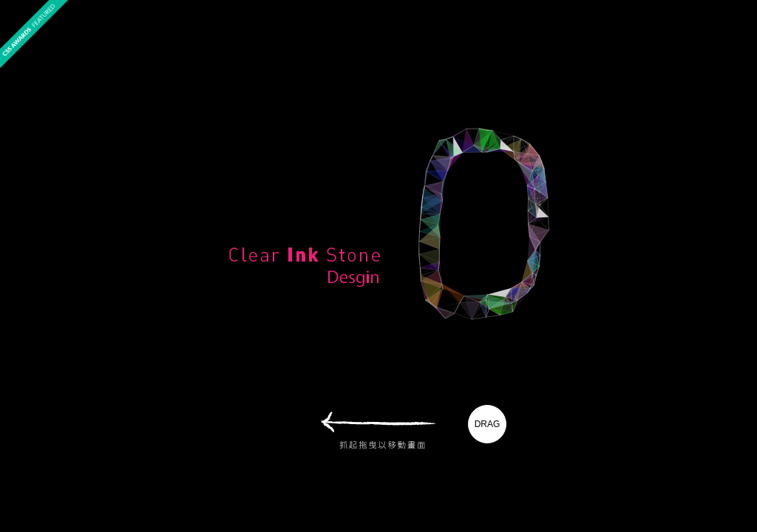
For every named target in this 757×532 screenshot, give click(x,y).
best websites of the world (731, 77)
